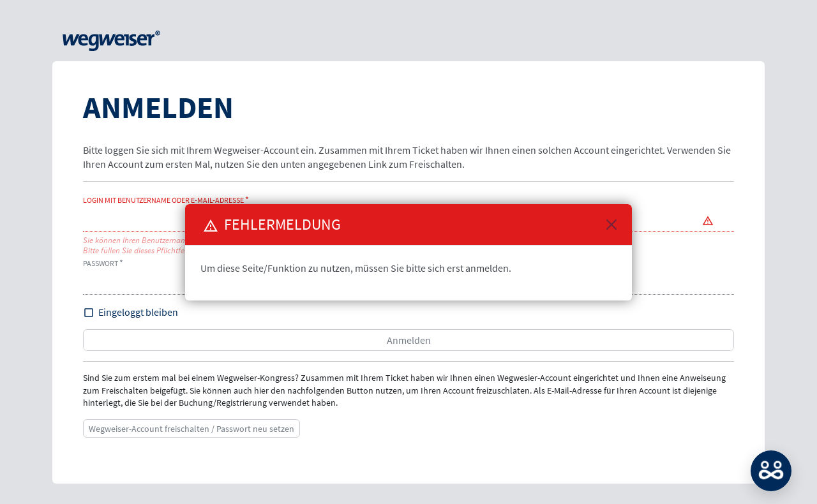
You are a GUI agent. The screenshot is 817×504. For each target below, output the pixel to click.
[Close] (611, 225)
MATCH (771, 471)
